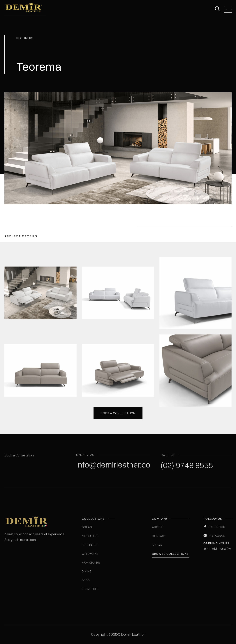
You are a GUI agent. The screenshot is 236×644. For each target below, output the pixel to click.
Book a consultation (118, 413)
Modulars (90, 536)
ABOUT (157, 527)
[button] (228, 9)
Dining (87, 571)
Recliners (90, 545)
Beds (86, 580)
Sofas (87, 527)
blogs (157, 545)
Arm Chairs (91, 562)
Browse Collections (170, 554)
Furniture (90, 589)
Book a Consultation (19, 455)
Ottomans (90, 554)
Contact (159, 536)
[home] (25, 9)
